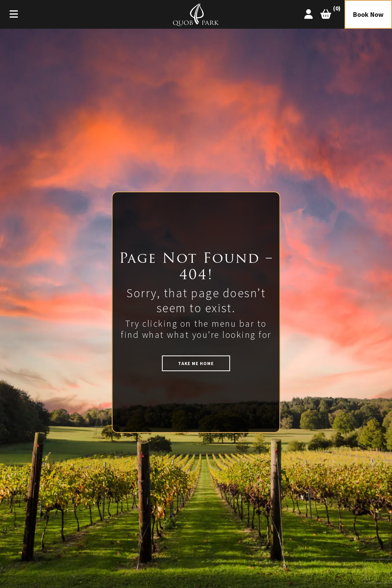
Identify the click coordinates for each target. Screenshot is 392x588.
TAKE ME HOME (196, 363)
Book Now (368, 14)
